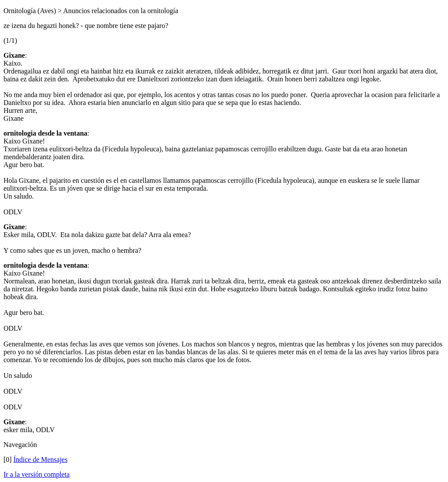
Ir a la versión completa (37, 474)
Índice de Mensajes (41, 459)
